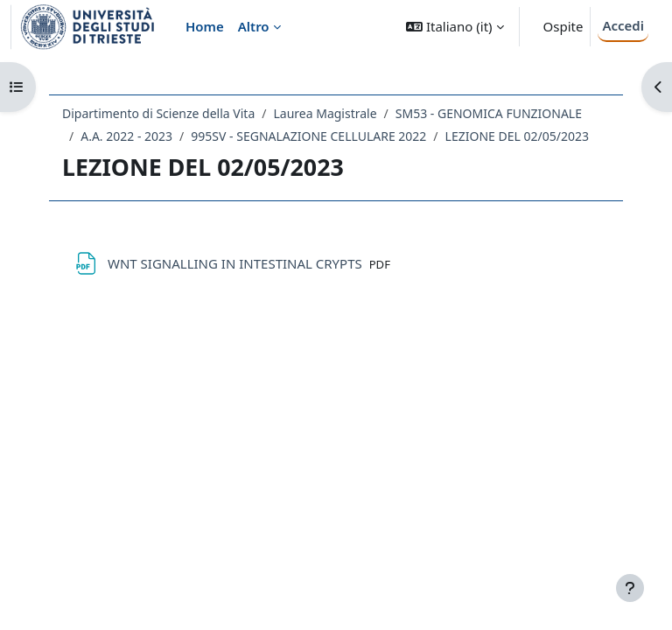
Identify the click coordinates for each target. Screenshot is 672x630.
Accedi (623, 25)
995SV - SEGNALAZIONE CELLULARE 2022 (308, 136)
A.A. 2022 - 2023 (126, 136)
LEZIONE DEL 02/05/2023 (517, 136)
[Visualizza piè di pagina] (630, 588)
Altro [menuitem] (254, 26)
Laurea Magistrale (325, 113)
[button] (455, 27)
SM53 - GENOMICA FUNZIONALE (489, 113)
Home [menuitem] (205, 26)
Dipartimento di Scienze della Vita (158, 113)
